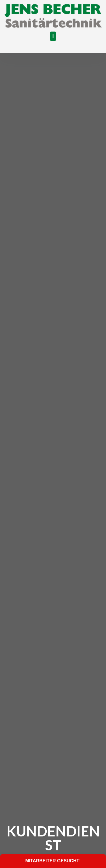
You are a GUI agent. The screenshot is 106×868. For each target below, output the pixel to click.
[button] (53, 36)
